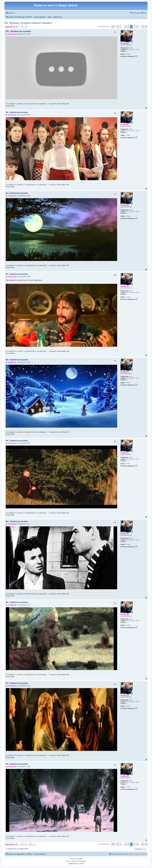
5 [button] (128, 27)
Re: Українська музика (18, 31)
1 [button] (120, 27)
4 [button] (125, 27)
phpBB (79, 859)
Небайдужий (125, 43)
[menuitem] (10, 13)
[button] (113, 27)
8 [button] (137, 27)
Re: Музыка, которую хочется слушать (28, 23)
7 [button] (134, 27)
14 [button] (143, 27)
